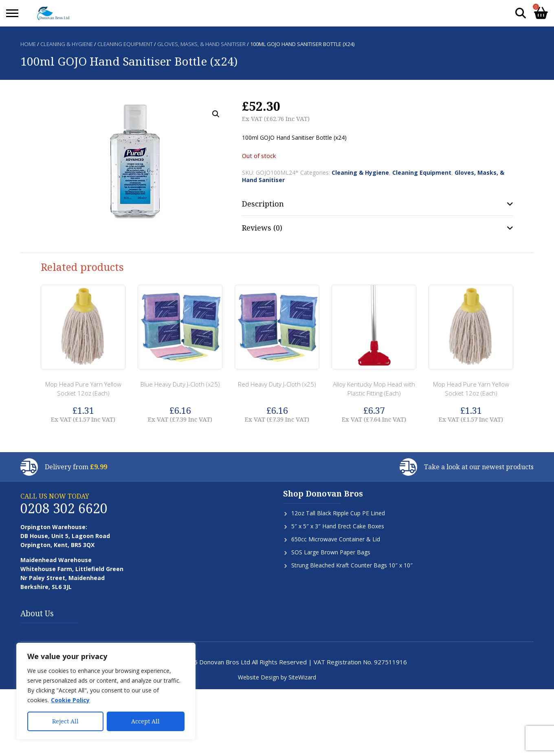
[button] (216, 114)
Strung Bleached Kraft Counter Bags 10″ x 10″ (352, 565)
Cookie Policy (70, 700)
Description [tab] (263, 204)
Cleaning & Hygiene (67, 44)
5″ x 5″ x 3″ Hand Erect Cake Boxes (338, 526)
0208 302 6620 (64, 508)
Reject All (65, 721)
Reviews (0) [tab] (262, 228)
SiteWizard (302, 677)
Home (28, 44)
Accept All (145, 721)
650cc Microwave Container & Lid (336, 539)
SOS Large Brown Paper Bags (331, 552)
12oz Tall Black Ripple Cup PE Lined (338, 513)
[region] (106, 691)
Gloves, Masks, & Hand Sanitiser (201, 44)
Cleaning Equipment (125, 44)
